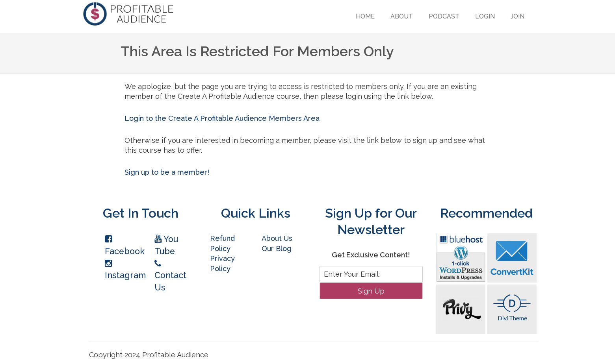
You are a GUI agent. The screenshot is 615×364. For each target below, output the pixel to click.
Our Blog (277, 249)
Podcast (444, 16)
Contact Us (170, 276)
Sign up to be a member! (167, 172)
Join (517, 16)
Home (365, 16)
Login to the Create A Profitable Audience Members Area (222, 118)
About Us (277, 238)
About (402, 16)
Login (485, 16)
